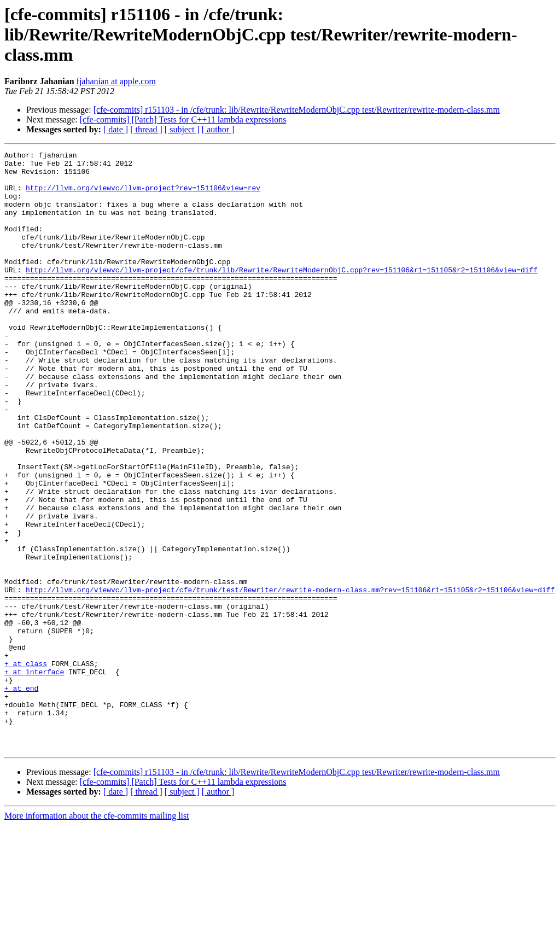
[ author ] (218, 129)
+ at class (26, 767)
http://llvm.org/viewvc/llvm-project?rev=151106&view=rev (143, 196)
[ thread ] (146, 129)
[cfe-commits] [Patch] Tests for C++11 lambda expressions (183, 119)
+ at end (21, 796)
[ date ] (116, 129)
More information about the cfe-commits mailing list (97, 935)
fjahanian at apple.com (116, 81)
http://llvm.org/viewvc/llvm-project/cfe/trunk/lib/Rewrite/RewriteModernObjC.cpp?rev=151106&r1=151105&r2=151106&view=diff (282, 294)
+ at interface (34, 777)
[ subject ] (182, 129)
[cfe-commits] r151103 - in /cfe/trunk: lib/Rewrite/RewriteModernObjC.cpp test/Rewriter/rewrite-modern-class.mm (297, 110)
